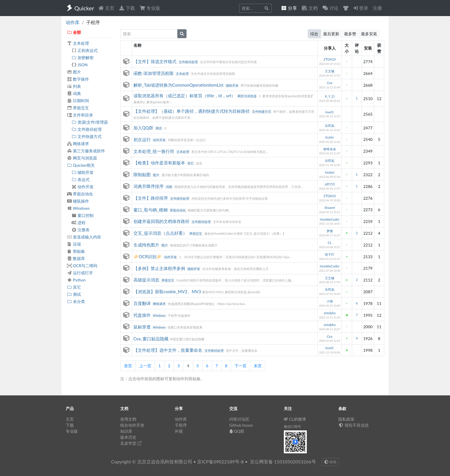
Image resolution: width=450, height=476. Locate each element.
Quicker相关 (81, 165)
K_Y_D (330, 96)
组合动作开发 (132, 425)
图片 (74, 72)
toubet (330, 172)
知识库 (126, 431)
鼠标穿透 (143, 327)
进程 (78, 223)
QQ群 (237, 431)
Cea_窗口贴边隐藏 (152, 339)
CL (330, 243)
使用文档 (128, 419)
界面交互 (78, 108)
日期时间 (78, 101)
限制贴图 (143, 174)
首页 (128, 366)
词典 (74, 93)
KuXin (330, 137)
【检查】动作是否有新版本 (160, 163)
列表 (74, 86)
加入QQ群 (144, 128)
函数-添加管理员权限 (154, 73)
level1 (330, 112)
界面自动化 (80, 194)
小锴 (330, 301)
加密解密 (83, 58)
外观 (179, 431)
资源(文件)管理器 (90, 122)
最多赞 (350, 34)
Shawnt (330, 208)
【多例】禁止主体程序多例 (160, 268)
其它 (74, 287)
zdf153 (330, 184)
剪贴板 (76, 251)
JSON (79, 65)
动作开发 (83, 187)
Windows (78, 208)
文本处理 (78, 43)
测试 (74, 294)
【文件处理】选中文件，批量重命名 (168, 350)
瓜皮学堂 (131, 443)
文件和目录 (80, 115)
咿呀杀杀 (330, 149)
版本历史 (128, 437)
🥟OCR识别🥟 (148, 257)
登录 (361, 8)
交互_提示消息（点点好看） (161, 233)
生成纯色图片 (147, 245)
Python (76, 280)
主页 (106, 8)
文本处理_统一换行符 (154, 151)
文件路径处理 (87, 129)
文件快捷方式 (87, 136)
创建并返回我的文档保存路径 (162, 221)
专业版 (150, 8)
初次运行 (143, 139)
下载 (127, 8)
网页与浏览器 (82, 158)
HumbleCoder (330, 219)
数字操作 (78, 79)
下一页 (240, 366)
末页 (258, 366)
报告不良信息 (354, 425)
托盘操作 (143, 315)
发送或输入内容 (84, 237)
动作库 (73, 22)
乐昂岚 (330, 126)
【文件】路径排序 (151, 198)
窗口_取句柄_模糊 (151, 210)
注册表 (81, 230)
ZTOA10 (329, 59)
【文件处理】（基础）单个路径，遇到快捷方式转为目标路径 (192, 111)
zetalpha (330, 313)
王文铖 (330, 71)
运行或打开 (80, 273)
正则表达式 (85, 50)
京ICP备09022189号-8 (220, 462)
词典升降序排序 (149, 186)
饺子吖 (330, 254)
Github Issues (241, 425)
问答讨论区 (239, 419)
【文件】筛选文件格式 (156, 61)
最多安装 (369, 34)
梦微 (330, 231)
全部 (74, 32)
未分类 (76, 301)
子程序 (181, 425)
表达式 (81, 179)
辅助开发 (83, 172)
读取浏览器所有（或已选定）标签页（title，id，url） (185, 96)
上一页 (145, 366)
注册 (377, 8)
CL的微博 (295, 419)
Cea (330, 83)
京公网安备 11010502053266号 (283, 462)
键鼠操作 (78, 201)
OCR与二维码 (82, 266)
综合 (314, 34)
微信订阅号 (292, 427)
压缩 (74, 244)
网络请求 (78, 144)
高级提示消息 (147, 280)
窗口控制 (83, 215)
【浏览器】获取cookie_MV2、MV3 (168, 292)
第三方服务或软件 (86, 151)
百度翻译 (143, 303)
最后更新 (331, 34)
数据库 (76, 258)
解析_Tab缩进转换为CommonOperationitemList (179, 85)
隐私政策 (346, 419)
